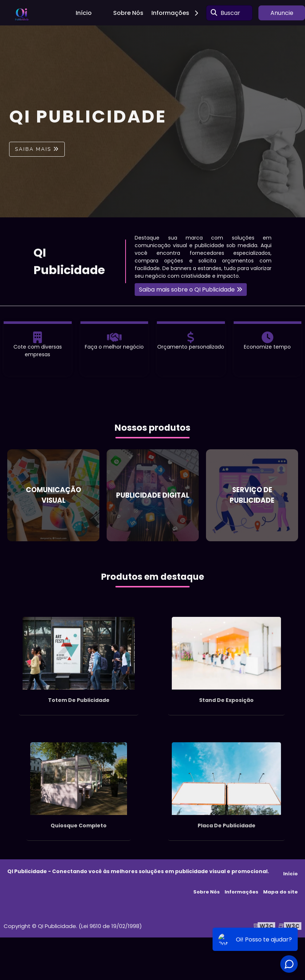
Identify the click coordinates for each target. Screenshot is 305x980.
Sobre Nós (128, 13)
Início (84, 13)
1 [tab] (152, 208)
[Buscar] (214, 13)
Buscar (230, 13)
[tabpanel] (152, 121)
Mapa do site (280, 892)
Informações (177, 13)
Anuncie (282, 13)
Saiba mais (33, 149)
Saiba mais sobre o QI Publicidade (187, 290)
